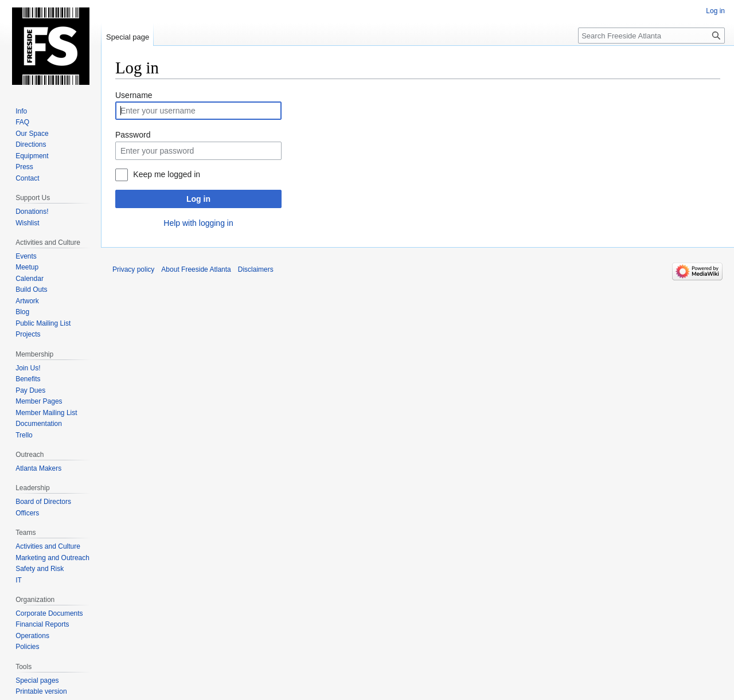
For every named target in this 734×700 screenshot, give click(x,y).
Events (26, 256)
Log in (198, 199)
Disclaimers (256, 269)
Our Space (32, 134)
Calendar (30, 279)
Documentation (39, 424)
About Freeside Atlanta (196, 269)
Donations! (32, 212)
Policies (27, 647)
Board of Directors (43, 502)
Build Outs (31, 290)
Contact (27, 178)
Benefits (28, 379)
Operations (32, 636)
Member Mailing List (46, 413)
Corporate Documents (49, 613)
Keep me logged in (167, 174)
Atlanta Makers (38, 468)
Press (24, 167)
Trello (24, 435)
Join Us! (28, 368)
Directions (31, 144)
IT (19, 580)
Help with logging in (198, 223)
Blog (22, 312)
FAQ (22, 122)
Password (133, 135)
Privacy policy (133, 269)
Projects (28, 334)
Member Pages (39, 401)
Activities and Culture (48, 546)
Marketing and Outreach (52, 558)
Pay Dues (30, 390)
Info (21, 111)
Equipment (32, 156)
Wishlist (27, 223)
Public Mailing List (43, 323)
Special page (128, 37)
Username (134, 95)
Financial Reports (42, 624)
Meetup (27, 267)
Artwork (27, 301)
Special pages (37, 681)
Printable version (41, 691)
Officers (27, 513)
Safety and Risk (40, 569)
